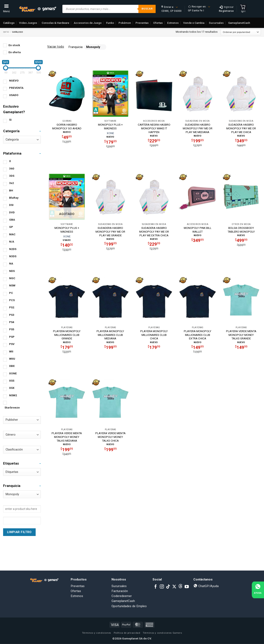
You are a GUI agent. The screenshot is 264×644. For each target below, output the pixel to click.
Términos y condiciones (97, 633)
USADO (14, 95)
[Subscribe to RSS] (180, 587)
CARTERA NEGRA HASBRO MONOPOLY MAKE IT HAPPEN (154, 128)
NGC (12, 278)
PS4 (12, 322)
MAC (12, 234)
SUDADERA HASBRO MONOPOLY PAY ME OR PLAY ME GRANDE (110, 232)
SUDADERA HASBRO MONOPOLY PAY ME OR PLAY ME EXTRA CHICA (154, 232)
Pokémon (125, 23)
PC (11, 293)
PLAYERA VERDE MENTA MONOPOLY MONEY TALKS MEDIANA (67, 437)
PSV (12, 344)
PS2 (12, 307)
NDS (12, 271)
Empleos (11, 33)
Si (10, 120)
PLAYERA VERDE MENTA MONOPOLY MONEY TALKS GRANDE (241, 335)
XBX (12, 366)
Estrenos (173, 23)
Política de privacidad (127, 633)
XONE (13, 373)
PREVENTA (16, 88)
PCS (12, 300)
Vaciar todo (56, 47)
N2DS (13, 249)
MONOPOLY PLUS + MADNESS (110, 126)
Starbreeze (12, 407)
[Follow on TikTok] (168, 587)
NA (11, 263)
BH (11, 190)
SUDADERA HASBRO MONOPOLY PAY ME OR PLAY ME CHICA (241, 128)
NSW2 (13, 395)
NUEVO (14, 80)
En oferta (15, 52)
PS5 (12, 329)
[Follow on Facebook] (156, 587)
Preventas (142, 23)
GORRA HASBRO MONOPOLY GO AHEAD (67, 126)
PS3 (12, 315)
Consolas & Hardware (55, 23)
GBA (12, 220)
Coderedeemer (122, 596)
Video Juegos (28, 23)
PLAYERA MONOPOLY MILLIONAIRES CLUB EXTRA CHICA (198, 335)
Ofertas (158, 23)
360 (12, 168)
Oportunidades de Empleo (129, 606)
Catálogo (9, 23)
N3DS (13, 256)
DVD (12, 212)
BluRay (14, 198)
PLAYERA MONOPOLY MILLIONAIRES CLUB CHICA (154, 335)
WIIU (12, 359)
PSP (12, 337)
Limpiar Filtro (19, 532)
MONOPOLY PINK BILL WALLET (198, 230)
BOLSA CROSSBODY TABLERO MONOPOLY (241, 230)
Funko (110, 23)
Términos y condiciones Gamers (162, 633)
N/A (12, 241)
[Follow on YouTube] (187, 587)
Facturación (120, 591)
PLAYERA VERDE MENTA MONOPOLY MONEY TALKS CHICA (110, 437)
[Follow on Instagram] (162, 587)
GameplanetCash (239, 23)
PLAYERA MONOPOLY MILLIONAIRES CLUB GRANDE (67, 335)
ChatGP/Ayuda (206, 586)
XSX (12, 388)
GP (11, 227)
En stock (14, 45)
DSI (11, 205)
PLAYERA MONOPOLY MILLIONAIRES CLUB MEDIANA (110, 335)
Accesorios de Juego (88, 23)
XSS (12, 381)
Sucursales (216, 23)
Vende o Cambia (194, 23)
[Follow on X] (174, 587)
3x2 (12, 183)
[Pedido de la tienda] (241, 32)
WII (11, 351)
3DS (12, 176)
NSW (12, 285)
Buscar (147, 9)
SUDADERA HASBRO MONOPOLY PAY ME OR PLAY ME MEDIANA (198, 128)
